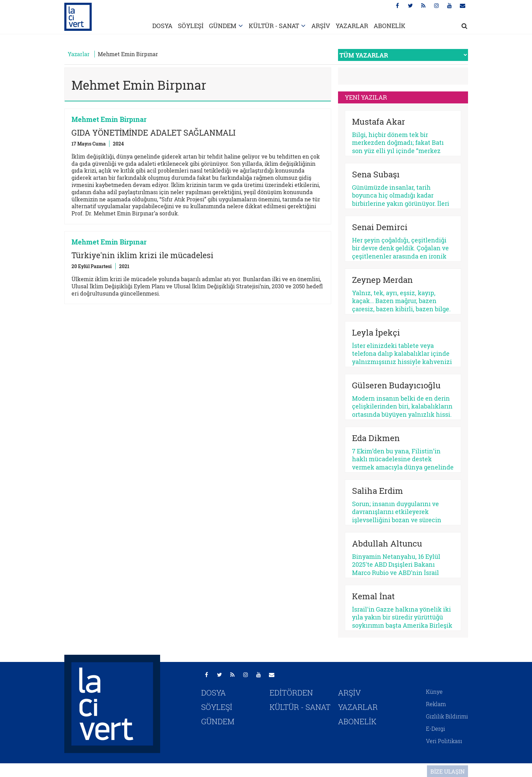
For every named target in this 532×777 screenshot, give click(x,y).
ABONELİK (390, 26)
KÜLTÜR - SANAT (274, 26)
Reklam (436, 704)
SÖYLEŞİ (191, 26)
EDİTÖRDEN (291, 693)
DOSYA (162, 26)
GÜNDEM (223, 26)
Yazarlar (79, 54)
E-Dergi (436, 729)
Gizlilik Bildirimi (447, 716)
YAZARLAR (352, 26)
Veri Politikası (444, 741)
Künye (434, 692)
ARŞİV (321, 26)
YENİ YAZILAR (366, 97)
